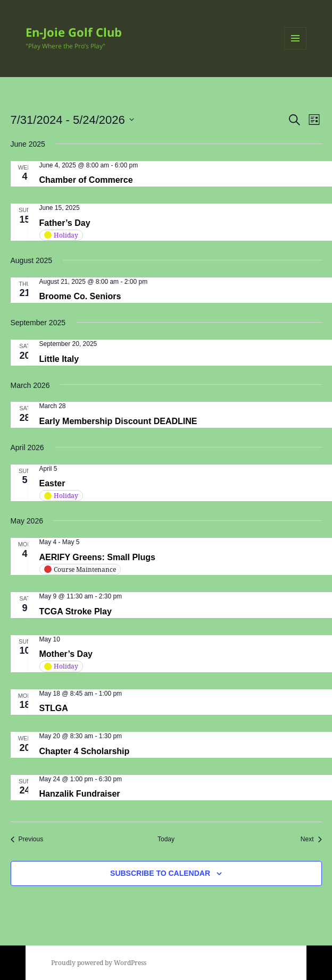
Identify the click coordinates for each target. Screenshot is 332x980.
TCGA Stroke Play (76, 611)
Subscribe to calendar (160, 873)
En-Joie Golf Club (74, 32)
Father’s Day (65, 223)
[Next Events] (311, 839)
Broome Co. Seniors (80, 296)
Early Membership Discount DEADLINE (118, 421)
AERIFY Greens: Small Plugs (97, 557)
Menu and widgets (296, 49)
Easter (52, 483)
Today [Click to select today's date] (166, 839)
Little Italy (59, 359)
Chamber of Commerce (86, 180)
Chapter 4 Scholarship (85, 751)
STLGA (54, 708)
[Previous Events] (27, 839)
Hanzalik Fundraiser (80, 794)
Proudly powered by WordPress (99, 963)
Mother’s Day (66, 654)
